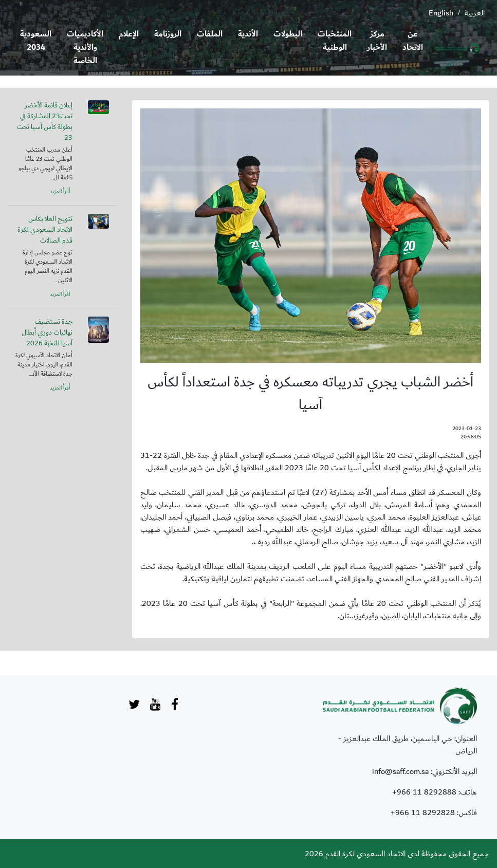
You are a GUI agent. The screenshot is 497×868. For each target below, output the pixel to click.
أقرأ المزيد (60, 192)
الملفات (210, 34)
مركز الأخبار (377, 41)
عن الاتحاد (413, 41)
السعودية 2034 (36, 41)
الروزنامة (168, 34)
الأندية (248, 34)
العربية (475, 13)
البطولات (288, 34)
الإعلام (129, 34)
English (441, 13)
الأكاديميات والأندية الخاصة (85, 48)
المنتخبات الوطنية (335, 41)
